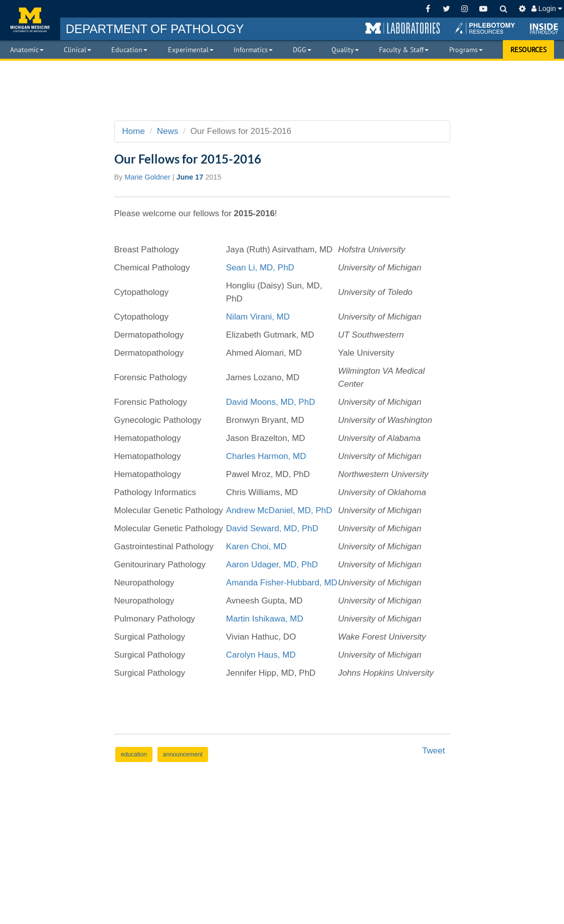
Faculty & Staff (404, 50)
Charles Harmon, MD (266, 456)
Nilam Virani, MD (258, 317)
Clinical (77, 50)
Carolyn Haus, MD (261, 655)
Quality (345, 50)
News (168, 131)
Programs (466, 50)
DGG (302, 50)
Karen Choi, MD (256, 547)
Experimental (191, 50)
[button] (403, 29)
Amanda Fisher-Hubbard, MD (282, 583)
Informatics (253, 50)
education (134, 754)
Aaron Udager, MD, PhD (272, 565)
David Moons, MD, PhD (272, 402)
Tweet (433, 751)
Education (129, 50)
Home (134, 131)
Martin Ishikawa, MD (265, 619)
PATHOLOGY (155, 29)
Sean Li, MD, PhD (260, 268)
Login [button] (547, 9)
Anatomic (27, 50)
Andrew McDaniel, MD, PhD (279, 510)
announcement (183, 754)
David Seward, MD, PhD (272, 528)
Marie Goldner (147, 177)
